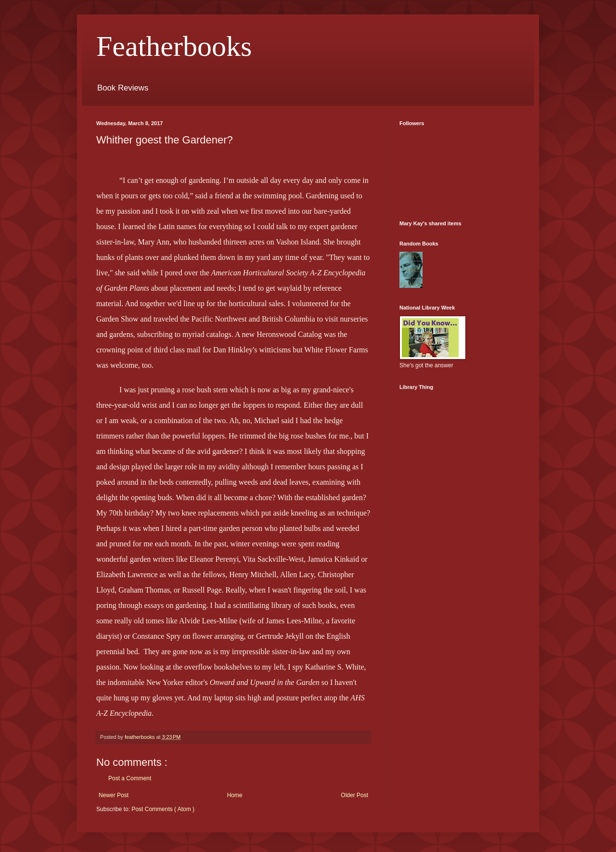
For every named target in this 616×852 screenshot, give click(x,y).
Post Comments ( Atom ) (163, 809)
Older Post (354, 795)
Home (235, 795)
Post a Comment (130, 778)
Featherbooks (174, 46)
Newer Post (114, 795)
